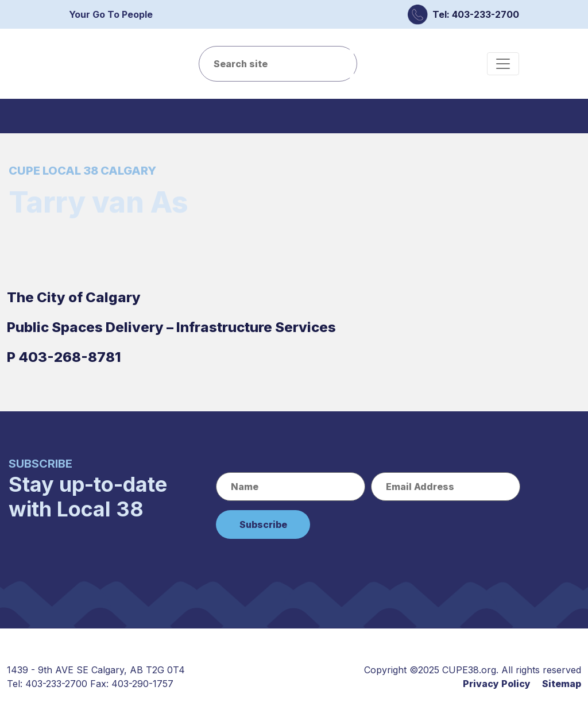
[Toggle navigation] (503, 64)
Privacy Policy (497, 684)
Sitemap (562, 684)
